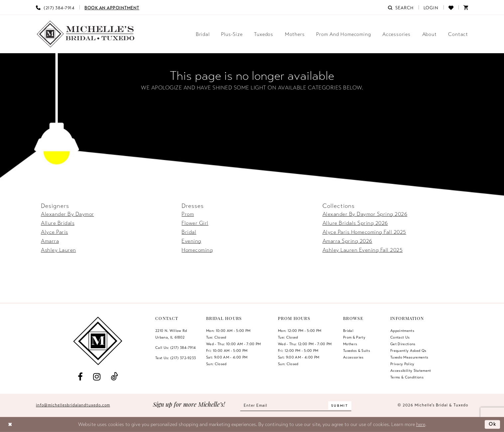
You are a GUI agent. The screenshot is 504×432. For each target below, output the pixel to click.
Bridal (189, 232)
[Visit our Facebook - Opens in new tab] (80, 377)
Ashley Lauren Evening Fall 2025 (363, 250)
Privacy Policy (402, 364)
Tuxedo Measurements (409, 357)
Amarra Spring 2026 (347, 241)
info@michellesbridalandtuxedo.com (73, 405)
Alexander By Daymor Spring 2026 (365, 214)
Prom (188, 214)
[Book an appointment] (112, 7)
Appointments (402, 331)
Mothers (350, 344)
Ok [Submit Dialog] (493, 424)
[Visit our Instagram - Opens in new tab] (97, 377)
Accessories (353, 357)
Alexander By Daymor (67, 214)
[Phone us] (55, 7)
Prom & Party (354, 337)
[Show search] (401, 7)
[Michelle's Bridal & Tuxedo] (86, 34)
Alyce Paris (55, 232)
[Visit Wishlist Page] (451, 7)
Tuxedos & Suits (357, 351)
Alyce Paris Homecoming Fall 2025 (364, 232)
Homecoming (197, 250)
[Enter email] (296, 405)
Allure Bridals (58, 223)
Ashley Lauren (59, 250)
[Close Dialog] (10, 425)
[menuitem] (55, 7)
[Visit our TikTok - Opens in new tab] (114, 377)
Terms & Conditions (407, 377)
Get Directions (403, 344)
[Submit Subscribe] (340, 405)
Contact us (400, 337)
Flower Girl (195, 223)
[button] (431, 7)
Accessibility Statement (411, 370)
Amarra (50, 241)
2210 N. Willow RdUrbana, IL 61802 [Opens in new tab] (171, 334)
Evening (191, 241)
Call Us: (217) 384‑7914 (176, 348)
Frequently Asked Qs (408, 351)
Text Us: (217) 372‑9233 (176, 358)
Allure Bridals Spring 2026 (355, 223)
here (421, 424)
